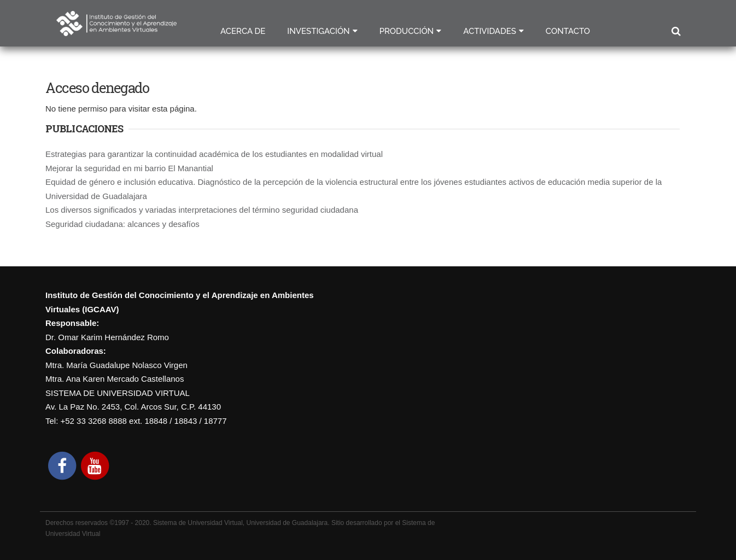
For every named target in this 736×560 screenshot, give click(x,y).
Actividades (490, 31)
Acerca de (243, 31)
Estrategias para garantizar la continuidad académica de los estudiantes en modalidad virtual (214, 154)
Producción (407, 31)
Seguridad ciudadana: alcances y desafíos (122, 224)
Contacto (568, 31)
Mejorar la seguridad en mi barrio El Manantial (129, 168)
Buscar (676, 31)
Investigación (318, 31)
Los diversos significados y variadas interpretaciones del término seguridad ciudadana (202, 210)
